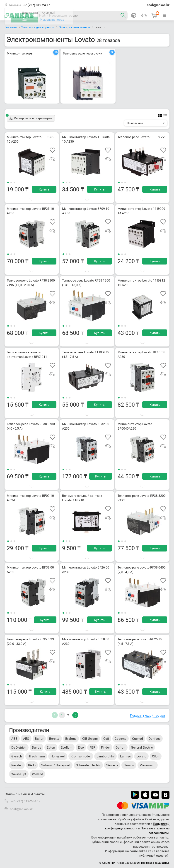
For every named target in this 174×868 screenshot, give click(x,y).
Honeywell (58, 756)
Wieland (37, 774)
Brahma (71, 739)
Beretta (54, 739)
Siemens (112, 765)
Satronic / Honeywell (56, 765)
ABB (14, 739)
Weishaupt (19, 774)
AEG (26, 739)
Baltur (39, 739)
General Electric (142, 747)
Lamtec (125, 756)
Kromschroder (81, 756)
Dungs (36, 747)
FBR (92, 747)
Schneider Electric (88, 765)
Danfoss (155, 739)
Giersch (17, 756)
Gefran (120, 747)
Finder (105, 747)
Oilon (156, 756)
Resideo (17, 765)
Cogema (121, 739)
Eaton (51, 747)
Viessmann (148, 765)
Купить (44, 189)
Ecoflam (66, 747)
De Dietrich (19, 747)
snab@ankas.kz (158, 5)
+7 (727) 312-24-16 (37, 5)
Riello (32, 765)
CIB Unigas (90, 739)
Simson (129, 765)
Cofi (106, 739)
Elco (81, 747)
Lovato (141, 756)
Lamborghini (105, 756)
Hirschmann (36, 756)
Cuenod (138, 739)
